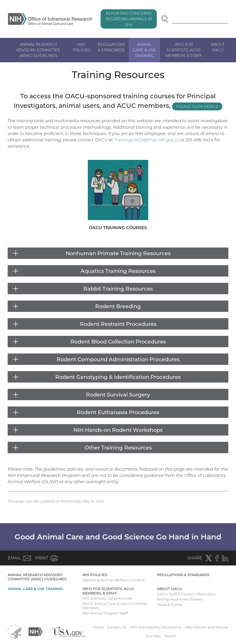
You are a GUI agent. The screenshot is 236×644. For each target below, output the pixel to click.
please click (199, 107)
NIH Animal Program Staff (105, 613)
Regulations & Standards (111, 47)
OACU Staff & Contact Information (187, 594)
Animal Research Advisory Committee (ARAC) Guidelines (38, 50)
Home (98, 627)
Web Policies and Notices (206, 627)
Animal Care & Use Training (144, 50)
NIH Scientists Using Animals (107, 598)
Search (170, 636)
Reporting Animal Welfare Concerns (114, 580)
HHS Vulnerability (156, 627)
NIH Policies (82, 47)
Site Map (153, 636)
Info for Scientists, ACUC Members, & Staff (184, 50)
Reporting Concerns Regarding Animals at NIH (129, 19)
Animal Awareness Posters (180, 599)
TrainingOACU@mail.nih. (146, 140)
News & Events (170, 605)
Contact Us (117, 627)
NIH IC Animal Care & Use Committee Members (115, 606)
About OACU (218, 47)
